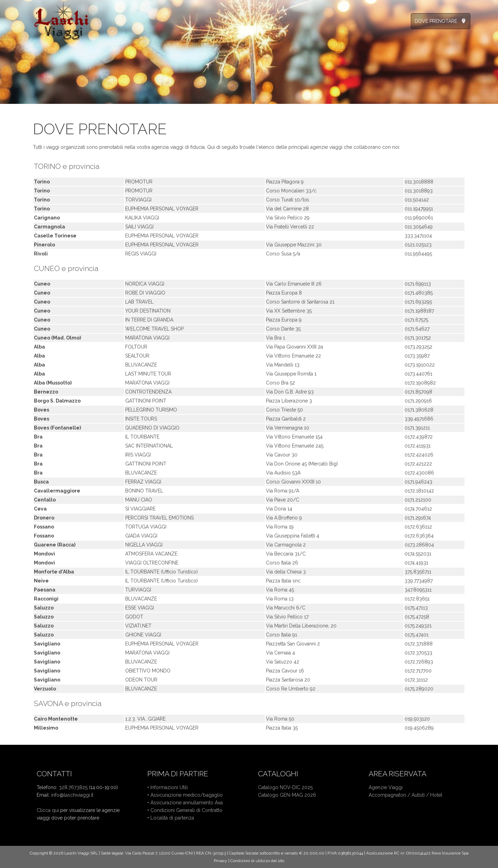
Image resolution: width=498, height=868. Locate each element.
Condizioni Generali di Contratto (186, 810)
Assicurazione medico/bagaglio (187, 795)
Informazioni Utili (169, 787)
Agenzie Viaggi (386, 787)
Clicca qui (48, 810)
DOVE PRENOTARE (436, 21)
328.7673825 (73, 787)
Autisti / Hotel (427, 795)
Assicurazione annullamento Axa (187, 803)
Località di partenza (172, 818)
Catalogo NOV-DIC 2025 (285, 787)
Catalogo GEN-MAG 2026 (287, 795)
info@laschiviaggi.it (72, 795)
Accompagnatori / (390, 795)
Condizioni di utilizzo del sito (257, 861)
